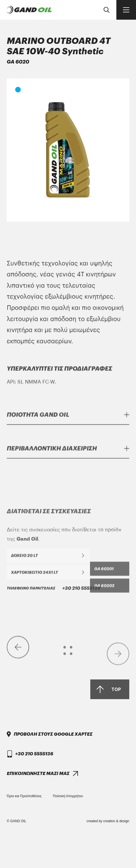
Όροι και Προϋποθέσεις (24, 796)
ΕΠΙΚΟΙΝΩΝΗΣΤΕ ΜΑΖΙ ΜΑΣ (38, 810)
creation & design (116, 821)
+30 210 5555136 (54, 705)
